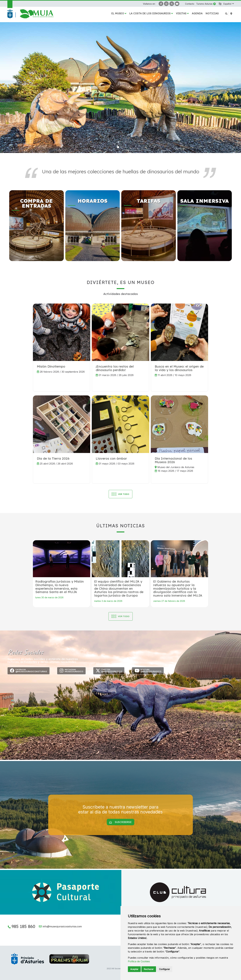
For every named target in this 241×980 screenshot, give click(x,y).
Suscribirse (120, 822)
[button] (229, 4)
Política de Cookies (139, 961)
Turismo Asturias (204, 4)
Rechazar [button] (149, 969)
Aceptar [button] (134, 969)
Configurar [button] (164, 969)
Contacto (190, 4)
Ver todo (124, 616)
